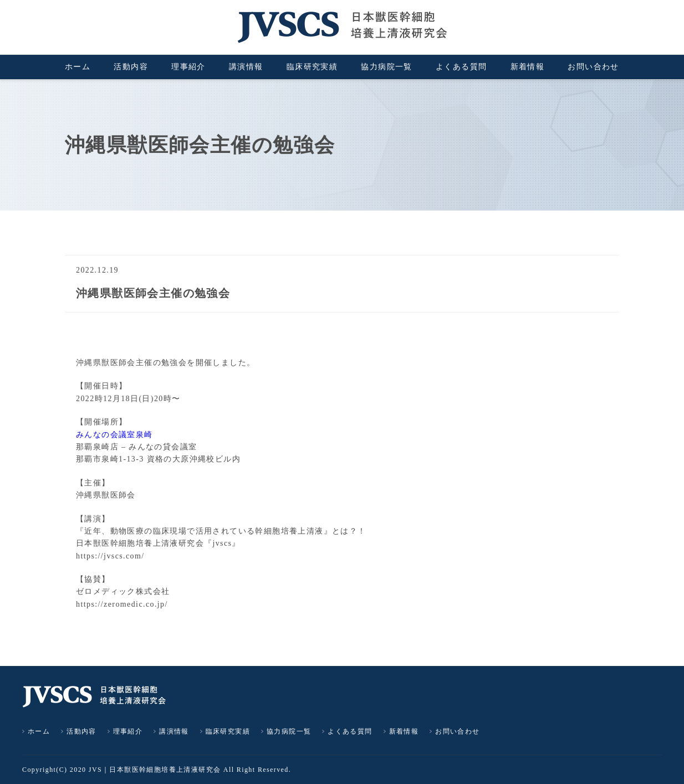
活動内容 (131, 67)
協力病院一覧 (386, 67)
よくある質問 (461, 67)
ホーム (78, 67)
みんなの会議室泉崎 (114, 435)
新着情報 (528, 67)
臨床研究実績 (312, 67)
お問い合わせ (593, 67)
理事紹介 (188, 67)
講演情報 (246, 67)
